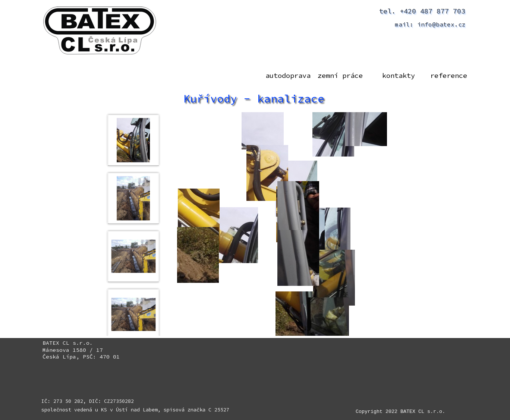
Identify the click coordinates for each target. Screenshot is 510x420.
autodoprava (288, 75)
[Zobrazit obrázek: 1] (133, 140)
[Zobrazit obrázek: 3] (133, 256)
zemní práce (340, 75)
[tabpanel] (84, 350)
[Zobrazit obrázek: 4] (133, 315)
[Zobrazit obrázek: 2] (133, 198)
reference (449, 75)
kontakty (399, 75)
